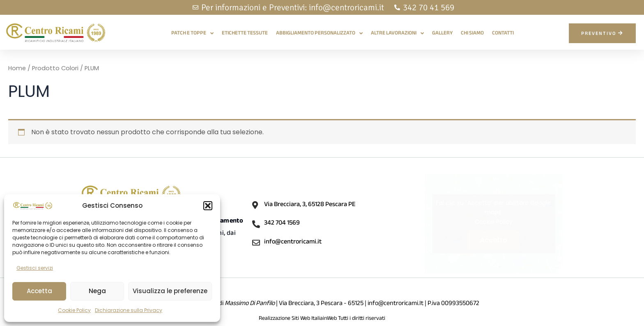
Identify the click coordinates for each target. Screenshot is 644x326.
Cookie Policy (74, 310)
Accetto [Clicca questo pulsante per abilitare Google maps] (494, 240)
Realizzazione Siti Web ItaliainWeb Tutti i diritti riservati (322, 319)
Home (17, 68)
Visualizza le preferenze (170, 291)
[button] (208, 206)
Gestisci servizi (35, 268)
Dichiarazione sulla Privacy (129, 310)
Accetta (39, 291)
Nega (97, 291)
